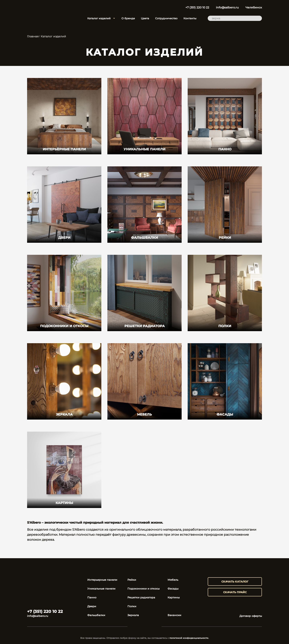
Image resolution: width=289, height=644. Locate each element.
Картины (174, 597)
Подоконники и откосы (143, 589)
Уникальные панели (101, 589)
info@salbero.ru (227, 7)
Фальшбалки (96, 615)
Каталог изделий (101, 18)
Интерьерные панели (102, 580)
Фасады (173, 589)
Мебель (173, 580)
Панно (92, 597)
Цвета (145, 18)
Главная (33, 36)
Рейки (132, 580)
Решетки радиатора (141, 597)
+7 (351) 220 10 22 (197, 7)
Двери (92, 606)
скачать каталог (235, 582)
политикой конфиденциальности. (189, 638)
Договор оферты (251, 616)
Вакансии (174, 615)
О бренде (128, 18)
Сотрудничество (166, 18)
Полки (132, 606)
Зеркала (133, 615)
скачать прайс (235, 592)
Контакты (190, 18)
